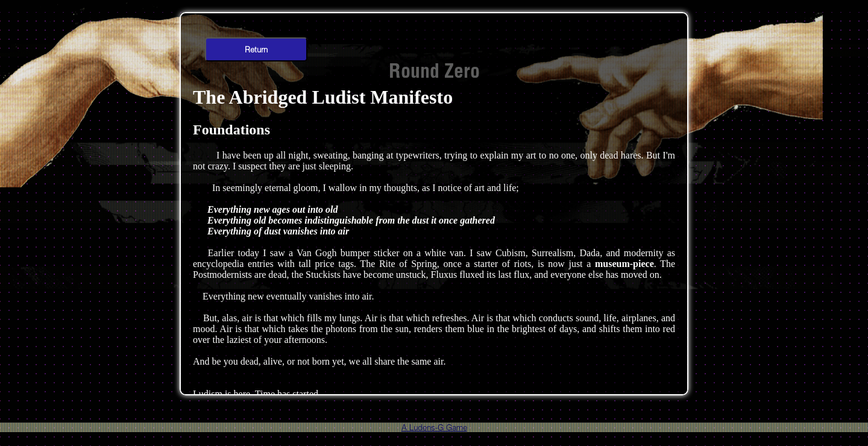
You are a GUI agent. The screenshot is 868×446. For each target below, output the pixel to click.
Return (256, 49)
